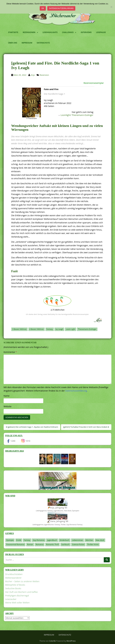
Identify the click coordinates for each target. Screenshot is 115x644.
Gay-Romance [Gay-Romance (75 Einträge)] (39, 540)
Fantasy (50, 329)
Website (7, 406)
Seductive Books (13, 588)
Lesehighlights (50, 32)
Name (7, 396)
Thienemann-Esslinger (87, 329)
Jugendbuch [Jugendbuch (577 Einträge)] (52, 540)
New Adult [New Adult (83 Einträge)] (100, 540)
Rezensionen (29, 32)
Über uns (13, 43)
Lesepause (101, 32)
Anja (33, 75)
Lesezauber (11, 599)
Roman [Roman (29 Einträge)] (30, 544)
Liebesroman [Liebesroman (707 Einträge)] (77, 540)
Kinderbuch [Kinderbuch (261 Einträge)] (64, 540)
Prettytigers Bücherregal (17, 596)
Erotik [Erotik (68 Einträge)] (19, 540)
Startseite (13, 32)
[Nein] (111, 7)
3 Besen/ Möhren (19, 329)
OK (43, 8)
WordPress (71, 641)
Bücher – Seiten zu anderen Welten (22, 581)
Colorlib (52, 641)
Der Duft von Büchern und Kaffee (21, 592)
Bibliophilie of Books (15, 585)
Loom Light (71, 329)
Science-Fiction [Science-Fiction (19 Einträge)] (78, 544)
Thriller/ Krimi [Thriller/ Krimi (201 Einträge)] (93, 544)
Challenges (68, 32)
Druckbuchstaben (14, 574)
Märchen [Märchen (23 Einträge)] (89, 540)
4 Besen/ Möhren (37, 329)
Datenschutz (43, 43)
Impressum (27, 43)
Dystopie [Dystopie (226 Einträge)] (10, 540)
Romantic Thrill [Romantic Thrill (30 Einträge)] (52, 544)
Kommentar (10, 352)
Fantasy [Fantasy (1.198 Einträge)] (27, 540)
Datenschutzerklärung (61, 8)
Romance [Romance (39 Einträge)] (40, 544)
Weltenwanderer (13, 578)
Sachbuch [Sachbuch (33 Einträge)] (65, 544)
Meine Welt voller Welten (17, 603)
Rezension (44, 75)
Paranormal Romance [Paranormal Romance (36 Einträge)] (15, 544)
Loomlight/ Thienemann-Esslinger (77, 115)
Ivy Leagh (59, 329)
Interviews (86, 32)
